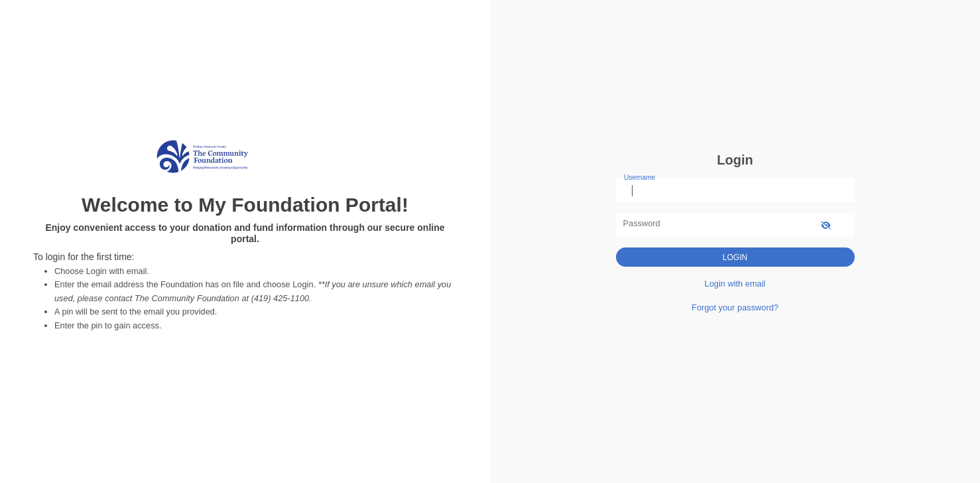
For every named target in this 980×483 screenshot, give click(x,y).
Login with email (735, 284)
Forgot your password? (735, 308)
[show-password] (826, 225)
